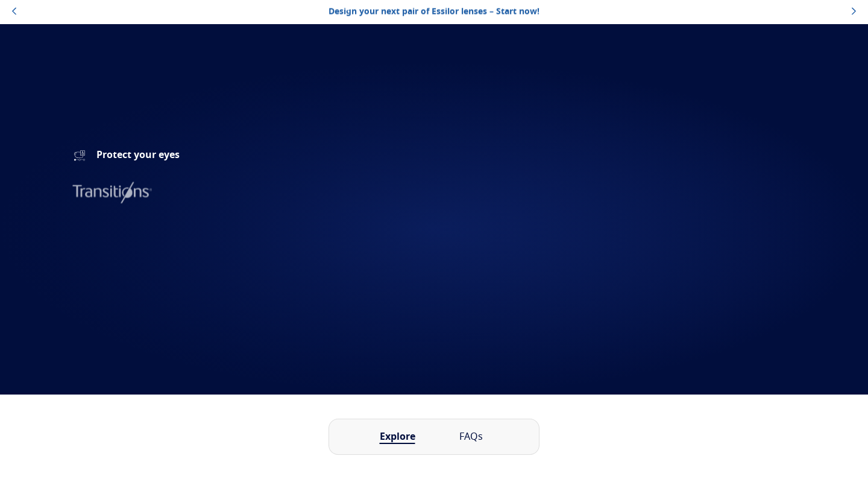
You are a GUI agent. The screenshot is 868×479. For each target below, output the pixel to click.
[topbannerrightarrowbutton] (854, 12)
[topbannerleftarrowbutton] (14, 12)
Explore (398, 437)
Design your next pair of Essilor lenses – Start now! (434, 11)
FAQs (471, 437)
